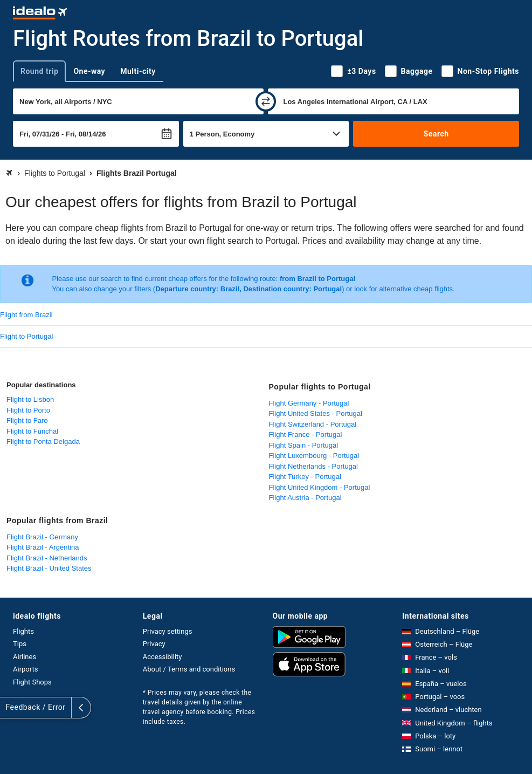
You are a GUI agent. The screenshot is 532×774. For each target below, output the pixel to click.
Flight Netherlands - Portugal (313, 466)
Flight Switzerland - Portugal (313, 424)
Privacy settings (168, 631)
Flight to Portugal (26, 336)
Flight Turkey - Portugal (305, 477)
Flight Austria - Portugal (305, 498)
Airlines (25, 657)
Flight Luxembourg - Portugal (314, 456)
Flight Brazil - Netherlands (47, 558)
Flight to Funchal (32, 431)
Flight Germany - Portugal (309, 403)
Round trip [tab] (39, 71)
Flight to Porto (28, 410)
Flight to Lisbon (30, 399)
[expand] (10, 708)
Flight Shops (32, 682)
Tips (20, 644)
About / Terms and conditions (189, 669)
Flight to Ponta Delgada (43, 441)
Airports (25, 669)
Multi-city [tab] (138, 71)
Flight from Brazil (26, 315)
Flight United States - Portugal (316, 413)
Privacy (154, 644)
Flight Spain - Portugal (304, 445)
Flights (23, 631)
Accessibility (163, 657)
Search (436, 134)
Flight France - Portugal (306, 434)
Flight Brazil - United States (49, 568)
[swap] (266, 101)
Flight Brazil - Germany (42, 537)
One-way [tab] (89, 71)
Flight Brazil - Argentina (43, 547)
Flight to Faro (27, 420)
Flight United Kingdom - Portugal (320, 487)
